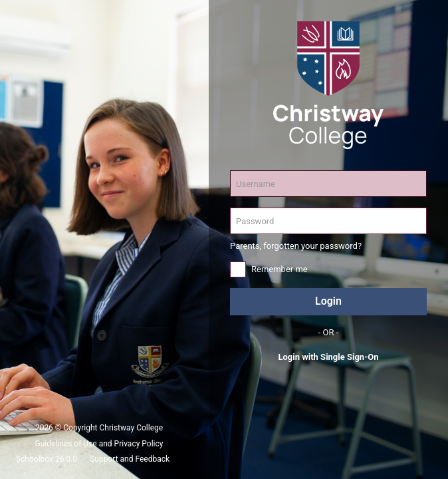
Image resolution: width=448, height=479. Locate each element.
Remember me (280, 269)
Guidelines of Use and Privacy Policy (99, 444)
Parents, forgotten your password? (296, 246)
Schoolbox (35, 459)
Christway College (132, 428)
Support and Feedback (130, 459)
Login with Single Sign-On (328, 357)
